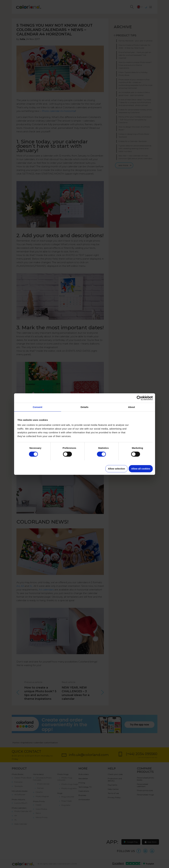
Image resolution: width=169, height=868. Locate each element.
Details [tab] (85, 407)
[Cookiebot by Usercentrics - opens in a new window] (139, 398)
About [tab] (132, 407)
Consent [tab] (38, 407)
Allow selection (116, 469)
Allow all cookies (141, 469)
